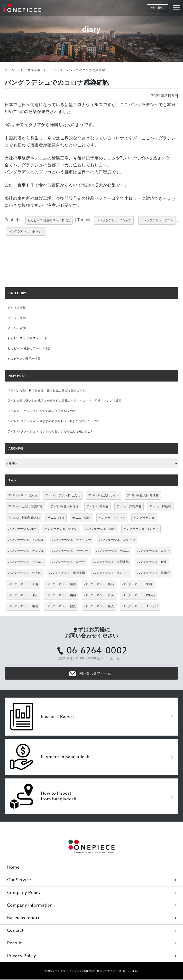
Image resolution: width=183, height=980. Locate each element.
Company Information (30, 906)
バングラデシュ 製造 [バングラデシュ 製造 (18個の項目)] (23, 607)
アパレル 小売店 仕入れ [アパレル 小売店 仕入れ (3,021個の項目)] (24, 518)
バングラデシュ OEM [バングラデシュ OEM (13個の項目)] (22, 529)
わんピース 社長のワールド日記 (49, 220)
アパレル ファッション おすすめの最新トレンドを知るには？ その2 (54, 422)
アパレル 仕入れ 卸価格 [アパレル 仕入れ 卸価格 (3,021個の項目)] (143, 496)
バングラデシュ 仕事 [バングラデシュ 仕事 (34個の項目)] (152, 562)
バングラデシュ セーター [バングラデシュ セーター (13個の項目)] (70, 551)
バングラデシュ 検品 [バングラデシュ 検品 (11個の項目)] (99, 585)
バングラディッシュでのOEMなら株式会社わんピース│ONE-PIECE (97, 971)
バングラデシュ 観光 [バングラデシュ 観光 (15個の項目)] (61, 607)
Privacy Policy (22, 956)
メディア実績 (17, 318)
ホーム (10, 70)
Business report (23, 918)
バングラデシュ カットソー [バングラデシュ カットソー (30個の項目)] (72, 540)
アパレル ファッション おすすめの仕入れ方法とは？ (43, 411)
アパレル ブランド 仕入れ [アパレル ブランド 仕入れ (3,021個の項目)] (63, 496)
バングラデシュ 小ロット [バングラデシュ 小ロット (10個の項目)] (111, 574)
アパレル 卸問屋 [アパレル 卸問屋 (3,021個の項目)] (98, 507)
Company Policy (24, 893)
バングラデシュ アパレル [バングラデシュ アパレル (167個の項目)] (26, 540)
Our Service (19, 880)
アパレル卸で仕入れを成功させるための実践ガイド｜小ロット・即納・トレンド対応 (65, 401)
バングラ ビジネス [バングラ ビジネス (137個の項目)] (112, 518)
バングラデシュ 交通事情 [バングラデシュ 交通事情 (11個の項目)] (111, 562)
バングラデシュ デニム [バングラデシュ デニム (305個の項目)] (113, 551)
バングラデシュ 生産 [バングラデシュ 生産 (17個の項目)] (23, 596)
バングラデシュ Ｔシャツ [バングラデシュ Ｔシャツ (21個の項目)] (140, 607)
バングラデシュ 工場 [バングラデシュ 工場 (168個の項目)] (23, 585)
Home (13, 868)
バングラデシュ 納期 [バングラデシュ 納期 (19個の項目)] (61, 596)
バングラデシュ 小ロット (26, 231)
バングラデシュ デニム (157, 220)
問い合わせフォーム (95, 674)
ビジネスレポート (34, 70)
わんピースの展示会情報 (24, 359)
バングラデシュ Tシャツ (114, 220)
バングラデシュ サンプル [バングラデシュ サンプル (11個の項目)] (26, 551)
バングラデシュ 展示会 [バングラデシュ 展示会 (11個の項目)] (153, 574)
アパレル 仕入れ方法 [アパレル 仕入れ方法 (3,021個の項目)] (65, 507)
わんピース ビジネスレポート (28, 339)
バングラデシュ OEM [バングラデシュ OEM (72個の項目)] (100, 529)
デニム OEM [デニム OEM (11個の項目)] (56, 518)
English (157, 8)
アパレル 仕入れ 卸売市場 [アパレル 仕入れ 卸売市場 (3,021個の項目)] (26, 507)
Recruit (14, 944)
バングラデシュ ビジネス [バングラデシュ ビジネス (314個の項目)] (26, 562)
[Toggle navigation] (176, 8)
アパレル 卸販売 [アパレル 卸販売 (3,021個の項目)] (160, 507)
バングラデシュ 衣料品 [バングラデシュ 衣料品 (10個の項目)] (139, 596)
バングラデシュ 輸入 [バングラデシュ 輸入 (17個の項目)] (99, 607)
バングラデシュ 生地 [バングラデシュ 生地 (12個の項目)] (137, 585)
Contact (15, 931)
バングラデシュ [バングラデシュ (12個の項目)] (144, 518)
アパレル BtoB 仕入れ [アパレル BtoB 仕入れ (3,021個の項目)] (23, 496)
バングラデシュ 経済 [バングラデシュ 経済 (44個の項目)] (99, 596)
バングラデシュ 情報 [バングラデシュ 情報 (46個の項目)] (61, 585)
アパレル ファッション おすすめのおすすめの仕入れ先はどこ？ (51, 432)
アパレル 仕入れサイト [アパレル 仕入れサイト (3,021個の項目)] (104, 496)
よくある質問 (17, 328)
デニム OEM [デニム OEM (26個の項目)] (81, 518)
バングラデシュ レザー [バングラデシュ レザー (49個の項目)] (69, 562)
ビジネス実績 (17, 308)
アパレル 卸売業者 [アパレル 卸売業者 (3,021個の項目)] (129, 507)
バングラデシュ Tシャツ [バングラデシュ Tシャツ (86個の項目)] (141, 529)
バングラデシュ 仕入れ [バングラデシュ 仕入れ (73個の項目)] (25, 574)
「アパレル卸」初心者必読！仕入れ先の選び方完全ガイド (47, 391)
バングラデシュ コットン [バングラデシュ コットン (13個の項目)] (117, 540)
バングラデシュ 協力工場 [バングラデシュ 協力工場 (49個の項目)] (67, 574)
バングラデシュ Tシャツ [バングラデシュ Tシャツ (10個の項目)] (61, 529)
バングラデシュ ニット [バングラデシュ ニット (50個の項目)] (153, 551)
